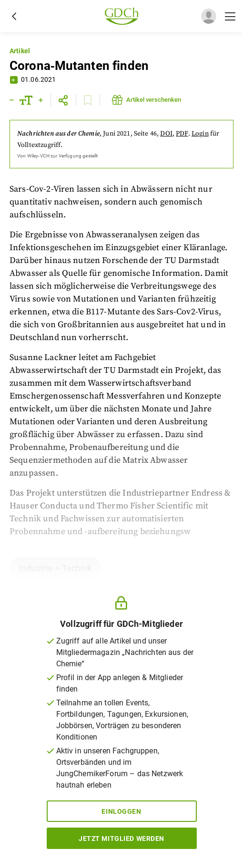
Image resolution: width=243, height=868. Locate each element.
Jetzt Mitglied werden (121, 839)
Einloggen (121, 811)
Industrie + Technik (56, 568)
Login (200, 134)
